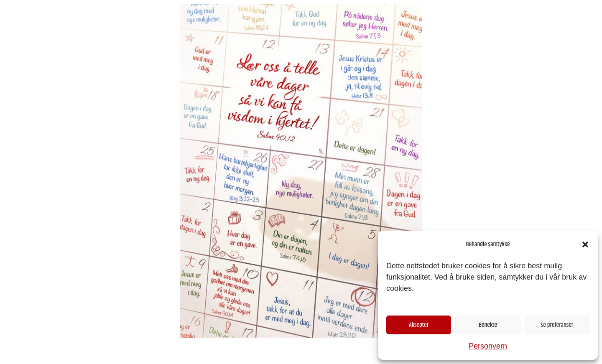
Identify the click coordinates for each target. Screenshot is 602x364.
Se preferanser (557, 325)
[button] (585, 244)
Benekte (488, 325)
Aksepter (419, 325)
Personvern (488, 346)
